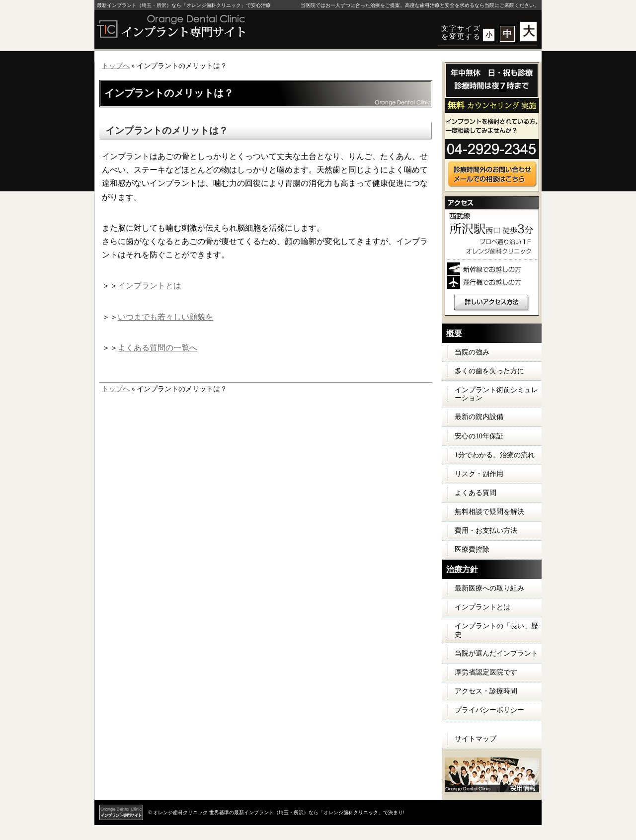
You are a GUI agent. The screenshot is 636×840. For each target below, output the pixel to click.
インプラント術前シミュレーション (496, 394)
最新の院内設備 (479, 417)
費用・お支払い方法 (486, 531)
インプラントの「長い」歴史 (496, 630)
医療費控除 (472, 549)
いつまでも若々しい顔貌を (165, 317)
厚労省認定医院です (486, 672)
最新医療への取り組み (489, 588)
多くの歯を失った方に (489, 371)
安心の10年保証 (479, 436)
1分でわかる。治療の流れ (495, 455)
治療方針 (462, 569)
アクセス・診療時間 (486, 691)
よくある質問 (476, 493)
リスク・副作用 (479, 474)
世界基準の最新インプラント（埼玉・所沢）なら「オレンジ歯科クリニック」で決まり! (307, 812)
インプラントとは (150, 286)
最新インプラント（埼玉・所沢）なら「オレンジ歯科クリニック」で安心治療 (184, 5)
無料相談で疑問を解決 (489, 512)
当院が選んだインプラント (496, 653)
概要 (454, 333)
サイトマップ (476, 739)
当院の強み (472, 352)
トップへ (116, 66)
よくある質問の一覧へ (158, 348)
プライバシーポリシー (489, 710)
